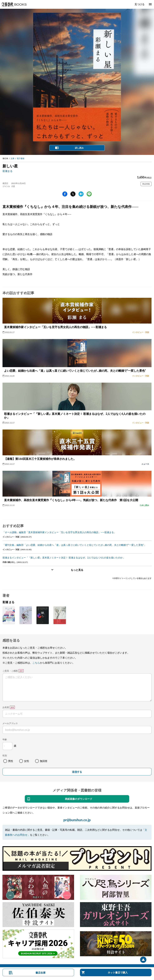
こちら (36, 663)
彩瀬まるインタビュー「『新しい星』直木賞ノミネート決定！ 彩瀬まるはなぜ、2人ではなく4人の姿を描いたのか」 (64, 558)
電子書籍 (21, 158)
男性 (11, 761)
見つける (140, 4)
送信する (77, 772)
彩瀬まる (7, 171)
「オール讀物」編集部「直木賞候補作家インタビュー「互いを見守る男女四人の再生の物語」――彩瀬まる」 (59, 532)
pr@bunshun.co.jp (77, 820)
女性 (26, 761)
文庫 (12, 158)
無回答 (44, 761)
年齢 (5, 739)
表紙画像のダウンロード (79, 799)
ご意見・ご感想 (10, 671)
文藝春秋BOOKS (14, 4)
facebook (65, 194)
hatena (81, 194)
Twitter (73, 194)
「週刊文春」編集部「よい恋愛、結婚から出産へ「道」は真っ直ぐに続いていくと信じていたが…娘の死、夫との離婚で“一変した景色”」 (74, 545)
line (89, 194)
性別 (5, 755)
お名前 (6, 707)
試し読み (79, 148)
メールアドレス (10, 723)
